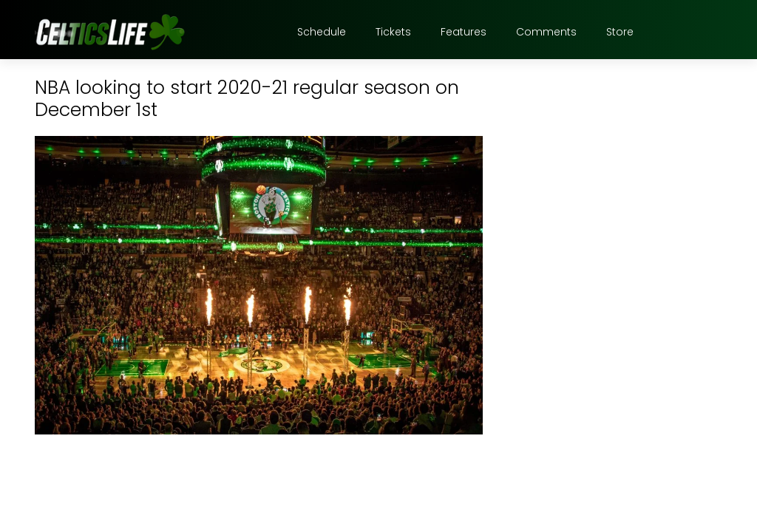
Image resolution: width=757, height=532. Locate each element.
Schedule (322, 32)
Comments (546, 32)
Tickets (393, 32)
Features (464, 32)
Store (620, 32)
